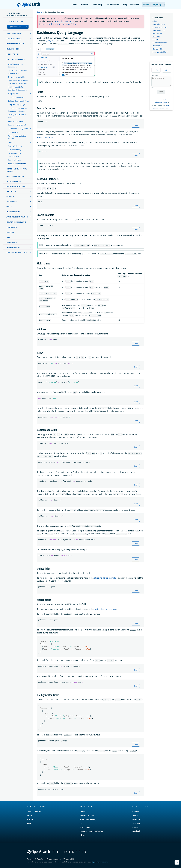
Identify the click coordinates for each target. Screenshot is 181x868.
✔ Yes (156, 70)
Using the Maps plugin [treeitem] (17, 105)
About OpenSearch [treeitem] (14, 34)
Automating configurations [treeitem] (17, 217)
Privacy (82, 835)
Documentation (113, 4)
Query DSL (50, 41)
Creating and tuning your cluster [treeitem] (17, 170)
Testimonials (85, 827)
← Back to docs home (15, 22)
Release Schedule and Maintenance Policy (58, 24)
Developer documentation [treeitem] (17, 253)
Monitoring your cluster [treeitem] (16, 222)
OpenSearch (29, 5)
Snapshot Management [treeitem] (17, 125)
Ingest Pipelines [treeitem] (13, 54)
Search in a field (159, 30)
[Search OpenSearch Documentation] (154, 5)
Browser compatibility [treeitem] (16, 77)
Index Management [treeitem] (15, 121)
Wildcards (156, 36)
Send (161, 92)
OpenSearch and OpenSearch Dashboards (17, 14)
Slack (29, 823)
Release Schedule (87, 815)
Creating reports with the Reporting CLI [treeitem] (18, 116)
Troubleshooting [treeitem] (13, 247)
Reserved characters (160, 27)
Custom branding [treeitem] (15, 150)
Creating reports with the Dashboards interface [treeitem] (18, 110)
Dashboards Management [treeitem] (18, 129)
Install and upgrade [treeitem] (14, 39)
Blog (125, 4)
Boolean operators (45, 138)
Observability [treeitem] (12, 227)
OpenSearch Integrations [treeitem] (16, 164)
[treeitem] (30, 34)
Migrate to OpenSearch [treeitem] (15, 44)
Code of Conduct (34, 812)
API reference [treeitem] (12, 242)
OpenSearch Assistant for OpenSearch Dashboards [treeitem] (18, 82)
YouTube (136, 823)
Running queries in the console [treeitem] (17, 137)
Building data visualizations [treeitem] (19, 101)
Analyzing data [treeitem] (14, 94)
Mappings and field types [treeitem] (16, 186)
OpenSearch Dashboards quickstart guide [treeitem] (18, 72)
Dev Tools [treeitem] (12, 142)
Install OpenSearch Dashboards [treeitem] (15, 65)
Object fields (157, 46)
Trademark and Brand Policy (91, 831)
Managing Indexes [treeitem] (13, 49)
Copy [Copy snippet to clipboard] (136, 126)
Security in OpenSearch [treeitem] (15, 176)
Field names (157, 33)
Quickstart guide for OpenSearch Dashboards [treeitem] (18, 88)
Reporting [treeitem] (10, 232)
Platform (85, 4)
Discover (40, 12)
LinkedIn (136, 819)
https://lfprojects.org (99, 862)
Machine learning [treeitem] (13, 212)
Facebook (136, 831)
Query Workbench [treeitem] (15, 146)
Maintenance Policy (88, 819)
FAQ (81, 823)
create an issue (164, 108)
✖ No (166, 70)
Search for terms (159, 24)
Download (134, 4)
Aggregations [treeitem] (12, 202)
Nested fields (158, 49)
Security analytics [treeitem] (14, 181)
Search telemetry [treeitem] (14, 160)
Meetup (136, 827)
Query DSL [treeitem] (10, 197)
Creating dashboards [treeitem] (16, 97)
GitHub (30, 819)
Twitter (135, 815)
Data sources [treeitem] (13, 132)
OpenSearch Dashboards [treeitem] (16, 59)
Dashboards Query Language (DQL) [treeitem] (15, 155)
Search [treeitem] (9, 207)
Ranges (155, 40)
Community (97, 4)
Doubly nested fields (160, 52)
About (75, 4)
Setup (41, 101)
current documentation (64, 21)
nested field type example (105, 609)
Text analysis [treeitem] (12, 192)
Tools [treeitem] (9, 237)
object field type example (105, 578)
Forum (29, 815)
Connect (136, 812)
